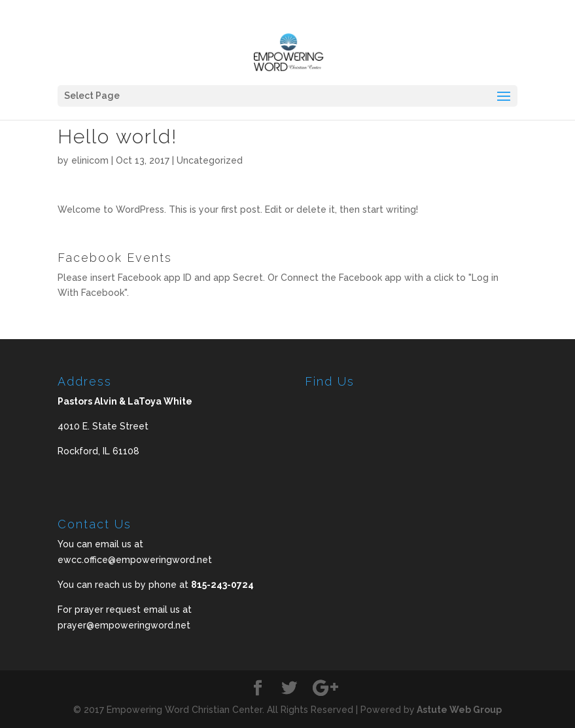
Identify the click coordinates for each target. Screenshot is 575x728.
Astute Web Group (458, 710)
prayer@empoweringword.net (124, 625)
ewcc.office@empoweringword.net (135, 560)
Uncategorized (210, 160)
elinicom (90, 160)
